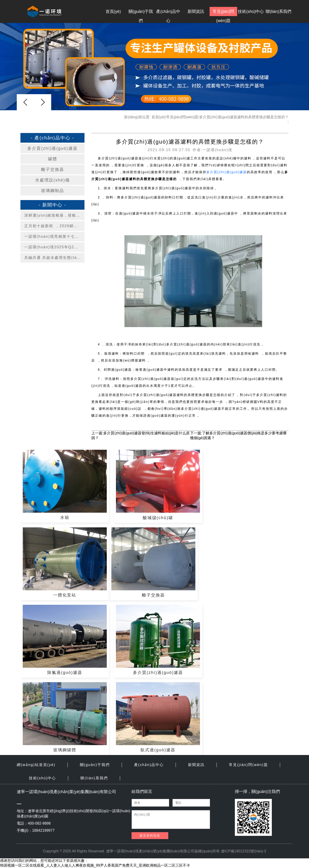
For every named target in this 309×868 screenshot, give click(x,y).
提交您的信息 (150, 835)
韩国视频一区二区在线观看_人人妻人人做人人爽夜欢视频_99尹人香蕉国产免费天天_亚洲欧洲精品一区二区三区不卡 (95, 865)
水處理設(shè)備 (52, 180)
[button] (43, 102)
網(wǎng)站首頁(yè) (36, 765)
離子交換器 (53, 170)
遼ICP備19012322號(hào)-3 (243, 851)
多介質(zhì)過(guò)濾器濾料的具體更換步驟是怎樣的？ (244, 117)
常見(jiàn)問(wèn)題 (223, 13)
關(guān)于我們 (141, 13)
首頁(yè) (113, 11)
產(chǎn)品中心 (168, 13)
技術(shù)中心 (251, 11)
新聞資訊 (196, 11)
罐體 (53, 159)
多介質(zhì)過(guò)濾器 (52, 148)
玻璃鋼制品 (53, 191)
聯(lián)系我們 (278, 11)
